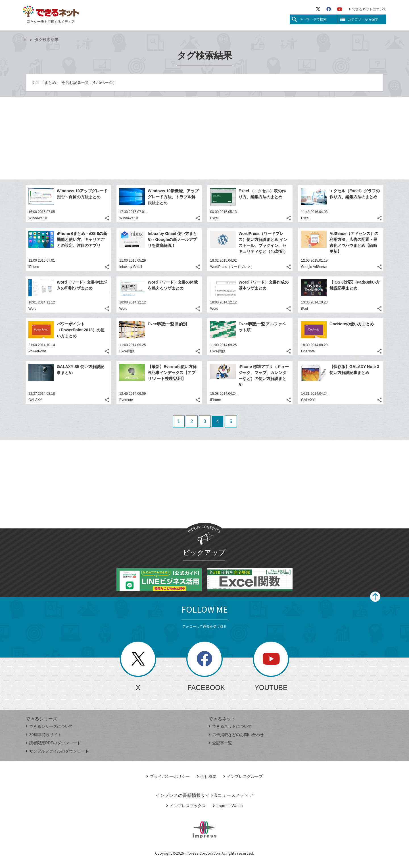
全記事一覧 (220, 743)
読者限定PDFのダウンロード (53, 743)
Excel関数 (127, 351)
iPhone (34, 267)
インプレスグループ (243, 776)
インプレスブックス (186, 806)
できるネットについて (367, 9)
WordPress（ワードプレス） (232, 267)
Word (32, 309)
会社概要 (207, 776)
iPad (304, 309)
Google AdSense (314, 267)
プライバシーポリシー (168, 776)
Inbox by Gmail (131, 267)
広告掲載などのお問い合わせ (236, 735)
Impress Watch (228, 806)
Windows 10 (38, 218)
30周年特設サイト (44, 735)
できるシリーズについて (49, 726)
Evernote (126, 400)
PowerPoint (37, 351)
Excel (214, 218)
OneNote (308, 351)
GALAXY (35, 400)
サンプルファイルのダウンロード (57, 751)
